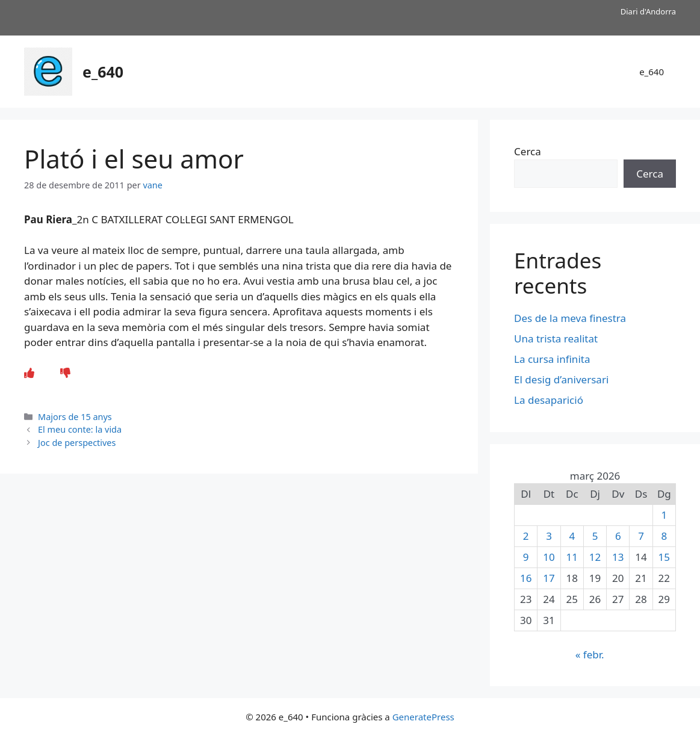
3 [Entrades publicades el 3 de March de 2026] (549, 536)
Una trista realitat (556, 339)
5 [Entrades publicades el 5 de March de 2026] (595, 536)
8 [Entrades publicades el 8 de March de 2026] (664, 536)
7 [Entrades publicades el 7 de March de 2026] (641, 536)
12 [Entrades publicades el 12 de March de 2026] (595, 557)
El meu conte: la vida (80, 429)
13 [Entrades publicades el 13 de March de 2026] (618, 557)
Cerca (528, 151)
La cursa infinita (552, 359)
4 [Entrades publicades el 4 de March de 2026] (572, 536)
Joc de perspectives (77, 443)
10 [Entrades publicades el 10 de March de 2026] (549, 557)
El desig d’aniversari (561, 379)
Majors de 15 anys (75, 417)
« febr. (590, 654)
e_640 (103, 72)
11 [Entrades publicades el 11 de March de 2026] (572, 557)
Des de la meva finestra (570, 318)
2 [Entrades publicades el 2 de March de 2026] (526, 536)
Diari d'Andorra (648, 11)
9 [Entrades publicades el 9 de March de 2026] (526, 557)
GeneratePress (423, 717)
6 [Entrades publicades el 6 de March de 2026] (618, 536)
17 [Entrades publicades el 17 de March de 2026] (549, 578)
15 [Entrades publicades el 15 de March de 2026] (664, 557)
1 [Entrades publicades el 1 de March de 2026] (664, 515)
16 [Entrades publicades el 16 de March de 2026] (526, 578)
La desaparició (549, 400)
